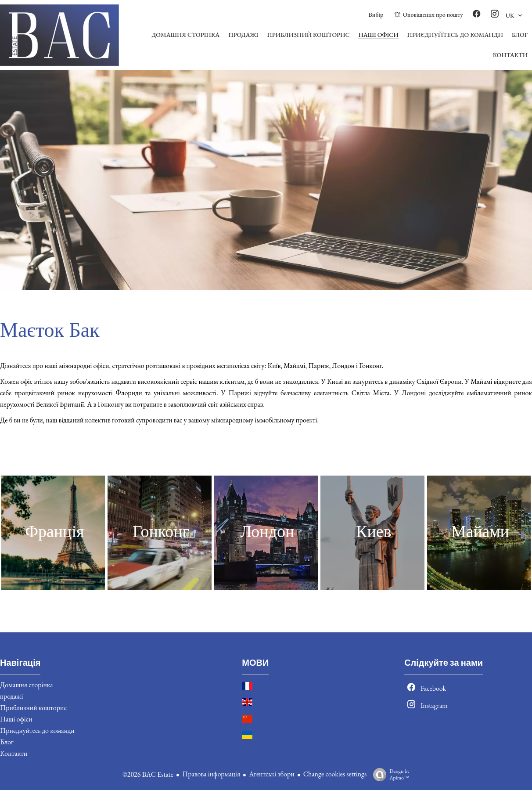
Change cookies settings (335, 774)
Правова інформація (211, 774)
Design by (389, 774)
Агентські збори (272, 774)
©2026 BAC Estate (148, 774)
